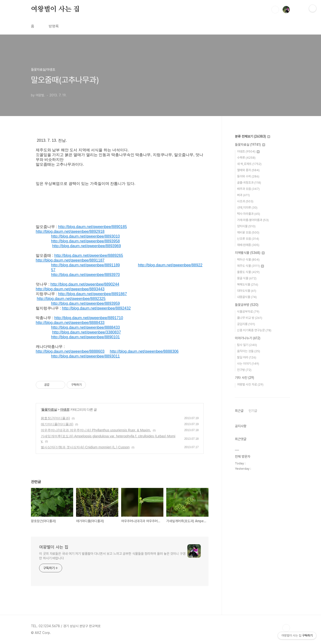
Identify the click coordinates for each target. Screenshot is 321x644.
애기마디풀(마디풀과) (57, 424)
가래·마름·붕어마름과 (253, 220)
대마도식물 (247, 291)
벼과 (243, 195)
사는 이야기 (248, 364)
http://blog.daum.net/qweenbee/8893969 (86, 246)
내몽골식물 (247, 297)
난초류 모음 (248, 239)
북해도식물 (248, 284)
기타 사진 (244, 378)
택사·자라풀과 (249, 214)
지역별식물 (250, 253)
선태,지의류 (247, 208)
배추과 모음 (248, 189)
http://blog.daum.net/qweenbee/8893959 (85, 303)
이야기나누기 (248, 338)
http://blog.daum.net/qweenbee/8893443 (70, 289)
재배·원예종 (248, 245)
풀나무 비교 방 (250, 318)
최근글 (239, 411)
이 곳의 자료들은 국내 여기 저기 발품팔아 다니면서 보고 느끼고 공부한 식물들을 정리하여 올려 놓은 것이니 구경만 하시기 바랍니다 (112, 556)
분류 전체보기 (253, 136)
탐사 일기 (247, 345)
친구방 (244, 370)
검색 (275, 10)
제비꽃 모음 (248, 232)
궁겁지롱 (246, 324)
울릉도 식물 (248, 272)
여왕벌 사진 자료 (250, 384)
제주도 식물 (250, 266)
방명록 (54, 26)
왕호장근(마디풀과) (55, 418)
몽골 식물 (247, 278)
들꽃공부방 (247, 305)
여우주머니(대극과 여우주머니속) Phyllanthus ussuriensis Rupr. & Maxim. (96, 430)
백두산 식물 (248, 260)
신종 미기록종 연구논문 (254, 330)
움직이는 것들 (249, 351)
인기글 (253, 411)
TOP (286, 628)
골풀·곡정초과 (249, 183)
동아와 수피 (248, 176)
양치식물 (246, 226)
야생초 (65, 410)
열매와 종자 (248, 170)
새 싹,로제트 (249, 164)
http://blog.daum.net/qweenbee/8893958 (85, 241)
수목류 (246, 158)
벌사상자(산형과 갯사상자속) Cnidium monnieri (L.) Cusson (85, 447)
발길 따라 (247, 357)
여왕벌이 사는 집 (55, 9)
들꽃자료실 (49, 410)
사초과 (245, 201)
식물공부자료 (248, 312)
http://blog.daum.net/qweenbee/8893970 (85, 275)
